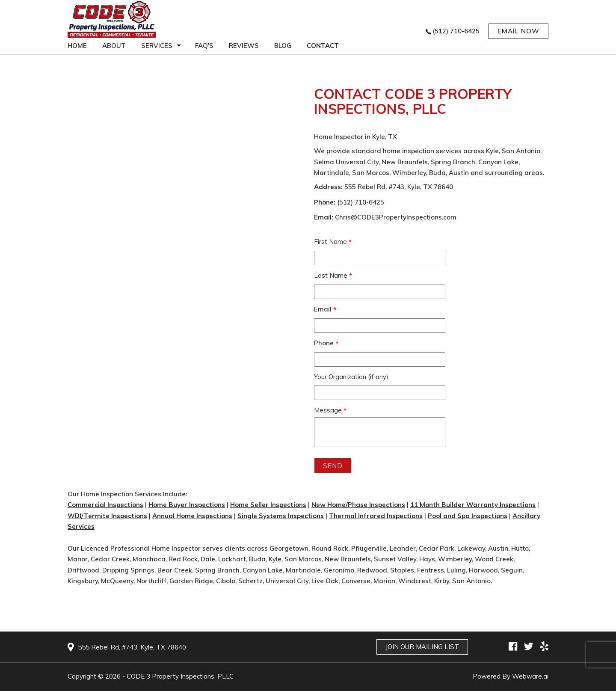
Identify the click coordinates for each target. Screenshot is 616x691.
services (157, 46)
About (114, 46)
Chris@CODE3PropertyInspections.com (396, 217)
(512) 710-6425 (456, 31)
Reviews (244, 46)
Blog (283, 46)
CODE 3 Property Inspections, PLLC (180, 676)
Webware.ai (530, 676)
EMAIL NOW (518, 31)
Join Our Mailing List (422, 647)
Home (77, 46)
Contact (323, 46)
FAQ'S (204, 46)
